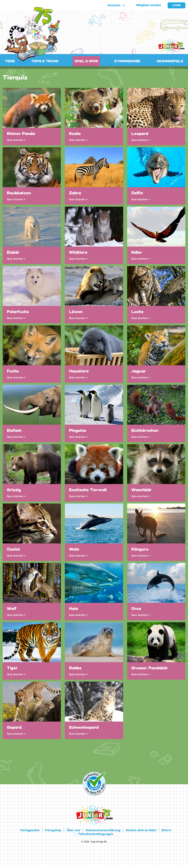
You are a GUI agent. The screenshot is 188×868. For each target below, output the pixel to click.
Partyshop (53, 830)
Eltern (166, 830)
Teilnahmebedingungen (96, 834)
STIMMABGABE (127, 61)
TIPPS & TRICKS (45, 61)
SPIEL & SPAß (86, 61)
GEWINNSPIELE (170, 61)
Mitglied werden (149, 5)
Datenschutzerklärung (103, 830)
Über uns (73, 830)
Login (176, 5)
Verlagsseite (30, 830)
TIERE (10, 61)
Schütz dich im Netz (141, 830)
